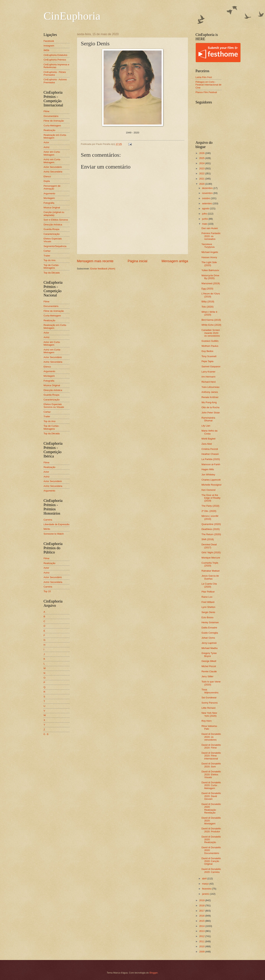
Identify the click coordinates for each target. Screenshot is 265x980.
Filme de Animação (54, 121)
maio (205, 224)
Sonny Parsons (209, 703)
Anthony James (210, 392)
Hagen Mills (208, 469)
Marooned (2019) (211, 283)
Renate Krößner (210, 397)
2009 (202, 952)
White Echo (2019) (211, 325)
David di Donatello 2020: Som (211, 765)
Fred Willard (208, 602)
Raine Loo (207, 597)
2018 (202, 906)
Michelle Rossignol (211, 485)
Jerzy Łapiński (209, 643)
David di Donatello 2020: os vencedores (211, 737)
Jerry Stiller (207, 676)
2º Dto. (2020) (209, 511)
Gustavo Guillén (210, 341)
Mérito (47, 529)
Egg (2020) (207, 289)
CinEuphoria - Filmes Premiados (55, 73)
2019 (202, 900)
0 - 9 (46, 734)
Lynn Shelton (208, 607)
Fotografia (49, 203)
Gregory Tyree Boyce (209, 655)
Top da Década (52, 273)
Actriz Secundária (53, 172)
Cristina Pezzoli (210, 449)
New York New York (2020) (209, 714)
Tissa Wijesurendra (210, 691)
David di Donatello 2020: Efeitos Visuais (211, 774)
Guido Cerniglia (210, 633)
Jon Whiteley (208, 475)
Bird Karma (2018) (211, 320)
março (206, 884)
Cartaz (47, 251)
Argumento (49, 193)
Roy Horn (206, 721)
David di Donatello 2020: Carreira (211, 870)
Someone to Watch (54, 534)
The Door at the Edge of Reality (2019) (211, 498)
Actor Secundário (53, 167)
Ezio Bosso (207, 617)
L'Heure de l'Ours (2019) (211, 295)
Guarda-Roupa (51, 229)
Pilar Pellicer (208, 592)
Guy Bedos (207, 351)
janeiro (206, 894)
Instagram (49, 46)
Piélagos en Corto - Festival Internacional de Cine (208, 85)
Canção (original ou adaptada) (54, 214)
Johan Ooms (208, 638)
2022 (202, 173)
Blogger (154, 973)
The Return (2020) (211, 534)
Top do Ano (49, 260)
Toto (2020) (207, 307)
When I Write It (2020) (209, 313)
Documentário (51, 116)
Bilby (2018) (208, 302)
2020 (202, 184)
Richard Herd (208, 382)
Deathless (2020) (211, 529)
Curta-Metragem (52, 126)
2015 (202, 921)
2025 (202, 158)
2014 (202, 926)
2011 (202, 941)
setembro (207, 203)
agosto (206, 208)
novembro (208, 193)
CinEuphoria (72, 16)
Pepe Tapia (207, 361)
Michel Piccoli (209, 666)
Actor (46, 142)
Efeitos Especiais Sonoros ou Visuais (54, 406)
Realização (49, 130)
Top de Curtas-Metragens (51, 266)
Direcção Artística (53, 225)
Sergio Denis (208, 612)
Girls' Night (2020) (211, 552)
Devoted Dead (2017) (209, 546)
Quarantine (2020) (211, 524)
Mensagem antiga (175, 261)
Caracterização (52, 234)
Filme (46, 111)
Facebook (49, 41)
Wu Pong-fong (209, 402)
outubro (206, 198)
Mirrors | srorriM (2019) (210, 517)
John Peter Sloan (211, 413)
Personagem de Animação (52, 187)
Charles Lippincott (211, 480)
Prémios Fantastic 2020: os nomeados (211, 236)
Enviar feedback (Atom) (103, 269)
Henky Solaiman (210, 622)
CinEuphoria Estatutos (55, 55)
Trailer (47, 256)
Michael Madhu (209, 648)
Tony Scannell (209, 356)
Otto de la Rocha (210, 407)
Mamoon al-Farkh (211, 464)
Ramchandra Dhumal (208, 419)
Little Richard (208, 708)
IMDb (46, 50)
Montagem (49, 198)
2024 (202, 163)
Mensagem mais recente (95, 261)
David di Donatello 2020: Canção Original (211, 861)
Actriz (47, 147)
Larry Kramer (208, 372)
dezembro (208, 188)
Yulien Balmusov (210, 270)
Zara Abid (207, 444)
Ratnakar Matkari (211, 571)
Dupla (47, 181)
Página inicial (138, 261)
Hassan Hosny (209, 257)
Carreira (48, 520)
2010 (202, 946)
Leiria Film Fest (204, 77)
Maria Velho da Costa (209, 432)
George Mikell (209, 661)
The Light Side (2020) (209, 264)
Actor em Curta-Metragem (52, 153)
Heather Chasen (210, 454)
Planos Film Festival (206, 92)
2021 (202, 179)
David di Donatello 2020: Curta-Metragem (211, 785)
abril (205, 879)
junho (205, 219)
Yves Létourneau (210, 387)
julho (205, 214)
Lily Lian (206, 426)
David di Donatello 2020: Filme (211, 746)
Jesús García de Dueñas (210, 577)
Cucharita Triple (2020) (210, 564)
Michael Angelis (210, 252)
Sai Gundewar (209, 698)
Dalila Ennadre (209, 628)
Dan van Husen (210, 228)
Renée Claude (209, 671)
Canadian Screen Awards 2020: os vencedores (211, 333)
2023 (202, 168)
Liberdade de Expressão (57, 524)
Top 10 (47, 591)
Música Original (52, 208)
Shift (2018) (208, 539)
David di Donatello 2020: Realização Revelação (211, 808)
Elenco (47, 176)
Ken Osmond (208, 490)
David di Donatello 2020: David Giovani (211, 796)
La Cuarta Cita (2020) (209, 585)
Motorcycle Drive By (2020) (210, 277)
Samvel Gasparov (211, 366)
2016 (202, 916)
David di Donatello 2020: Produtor (211, 830)
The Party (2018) (210, 506)
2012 (202, 936)
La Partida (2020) (211, 459)
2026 (202, 153)
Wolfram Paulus (210, 346)
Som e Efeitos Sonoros (56, 220)
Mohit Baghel (208, 439)
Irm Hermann (208, 377)
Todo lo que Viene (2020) (211, 683)
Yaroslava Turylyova (208, 246)
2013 (202, 931)
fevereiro (207, 889)
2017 (202, 911)
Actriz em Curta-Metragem (52, 161)
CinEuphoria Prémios (55, 60)
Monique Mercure (211, 558)
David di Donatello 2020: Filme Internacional (211, 756)
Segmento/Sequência (55, 246)
